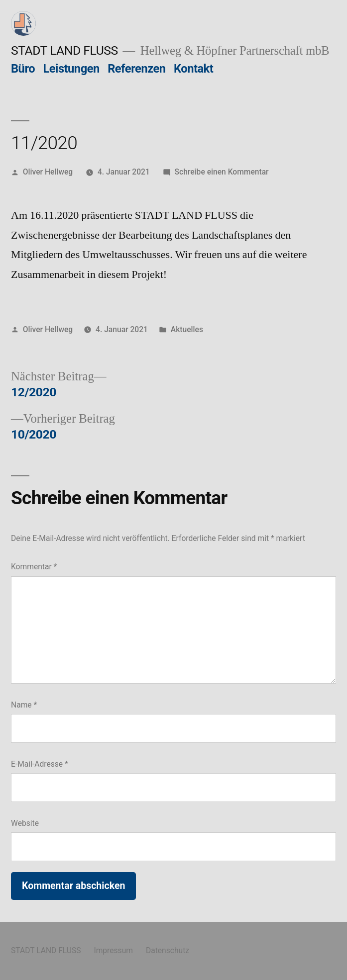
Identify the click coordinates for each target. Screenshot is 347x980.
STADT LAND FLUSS (64, 50)
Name (24, 705)
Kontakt (193, 69)
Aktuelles (187, 329)
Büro (23, 69)
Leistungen (71, 69)
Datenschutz (168, 950)
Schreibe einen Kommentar (222, 172)
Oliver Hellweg (48, 172)
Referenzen (136, 69)
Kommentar (34, 567)
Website (25, 823)
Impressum (113, 950)
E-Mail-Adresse (40, 764)
